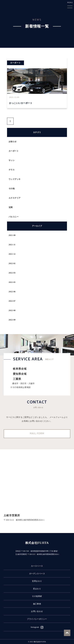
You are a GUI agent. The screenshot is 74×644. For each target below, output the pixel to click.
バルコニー (14, 217)
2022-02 (12, 263)
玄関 (11, 207)
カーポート (14, 151)
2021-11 (12, 245)
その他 (12, 189)
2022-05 (12, 282)
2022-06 (12, 292)
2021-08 (12, 235)
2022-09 (12, 320)
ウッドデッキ (15, 179)
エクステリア (15, 198)
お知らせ (13, 142)
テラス (12, 170)
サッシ (12, 160)
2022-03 (12, 273)
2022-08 (12, 310)
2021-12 (12, 254)
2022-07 (12, 301)
